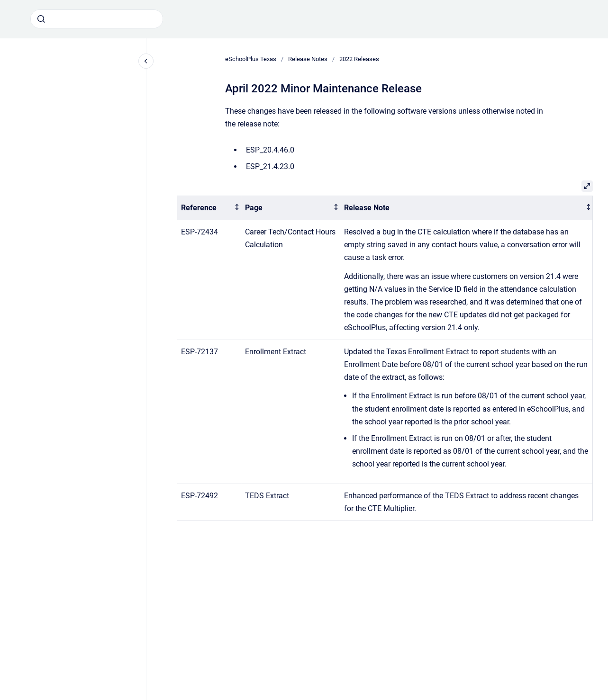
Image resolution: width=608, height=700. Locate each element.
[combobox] (97, 19)
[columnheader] (209, 208)
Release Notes (308, 59)
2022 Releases (359, 59)
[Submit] (41, 19)
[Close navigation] (146, 61)
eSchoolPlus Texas (251, 59)
